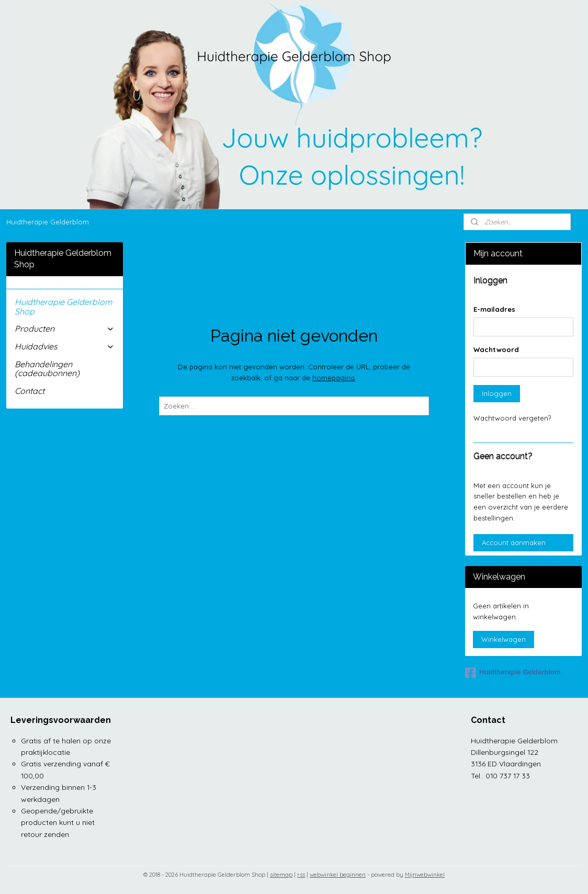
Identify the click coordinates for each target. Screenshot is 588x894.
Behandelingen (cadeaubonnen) (47, 369)
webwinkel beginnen (338, 875)
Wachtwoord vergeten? (512, 418)
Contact (30, 391)
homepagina (333, 378)
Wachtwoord (496, 349)
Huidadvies (65, 346)
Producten (65, 329)
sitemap (281, 875)
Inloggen (497, 393)
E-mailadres (494, 309)
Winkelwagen (504, 639)
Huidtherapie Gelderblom (48, 222)
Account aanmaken (514, 542)
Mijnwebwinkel (425, 875)
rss (301, 875)
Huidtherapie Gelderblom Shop (64, 307)
